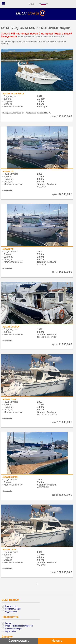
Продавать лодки (13, 609)
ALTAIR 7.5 (8, 171)
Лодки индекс (11, 612)
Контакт (9, 623)
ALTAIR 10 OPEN (11, 327)
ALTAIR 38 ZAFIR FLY (13, 94)
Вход (31, 4)
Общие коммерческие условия (19, 626)
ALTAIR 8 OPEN (10, 477)
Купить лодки (11, 606)
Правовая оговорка (14, 629)
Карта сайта (11, 631)
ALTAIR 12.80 (9, 399)
